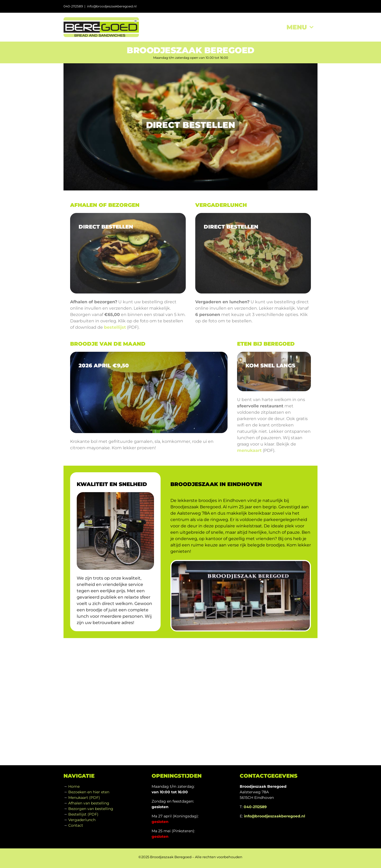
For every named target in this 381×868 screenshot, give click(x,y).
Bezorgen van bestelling (91, 809)
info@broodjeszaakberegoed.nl (112, 6)
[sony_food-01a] (128, 253)
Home (74, 786)
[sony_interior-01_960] (274, 372)
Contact (76, 825)
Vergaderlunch (82, 820)
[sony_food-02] (253, 253)
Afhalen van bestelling (89, 803)
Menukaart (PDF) (84, 798)
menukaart (249, 450)
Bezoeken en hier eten (89, 792)
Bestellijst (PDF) (83, 814)
